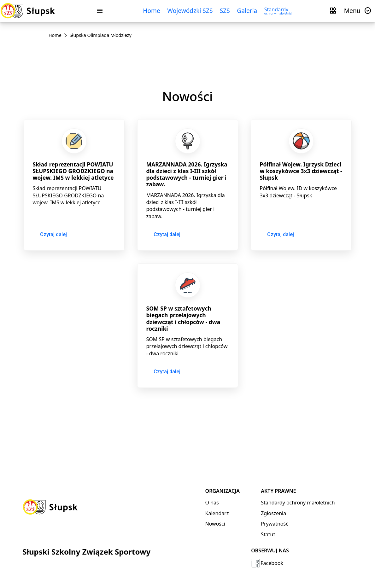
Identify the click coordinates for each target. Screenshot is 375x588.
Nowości (215, 524)
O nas (212, 503)
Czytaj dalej (53, 234)
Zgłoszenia (273, 513)
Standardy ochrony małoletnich (298, 503)
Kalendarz (217, 513)
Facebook (267, 563)
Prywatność (275, 524)
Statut (268, 534)
